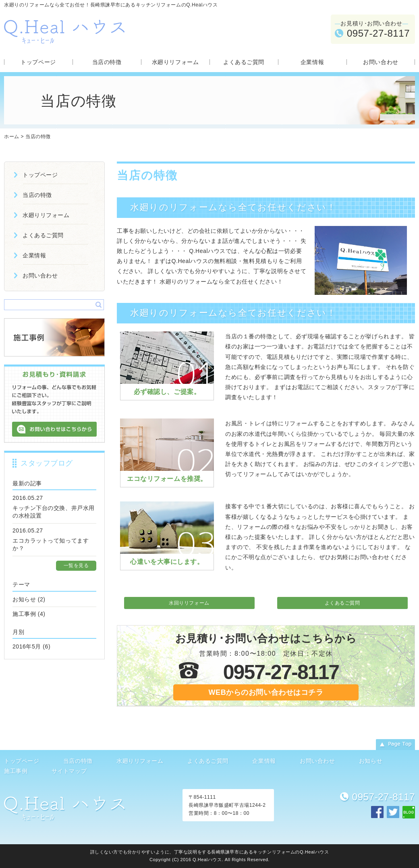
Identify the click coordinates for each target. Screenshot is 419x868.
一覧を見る (76, 566)
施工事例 (24, 614)
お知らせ (24, 599)
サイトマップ (69, 771)
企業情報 (312, 62)
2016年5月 (27, 646)
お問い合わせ (381, 62)
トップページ (38, 62)
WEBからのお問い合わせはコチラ (266, 692)
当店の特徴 (107, 62)
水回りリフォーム (189, 603)
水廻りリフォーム (175, 62)
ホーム (12, 137)
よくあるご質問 (244, 62)
